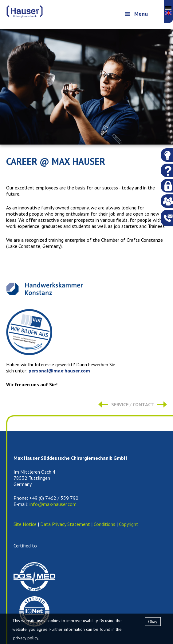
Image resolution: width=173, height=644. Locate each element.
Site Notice (25, 524)
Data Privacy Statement (65, 524)
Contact (143, 404)
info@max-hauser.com (53, 504)
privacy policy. (26, 638)
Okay (153, 622)
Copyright (129, 524)
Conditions (104, 524)
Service (120, 404)
